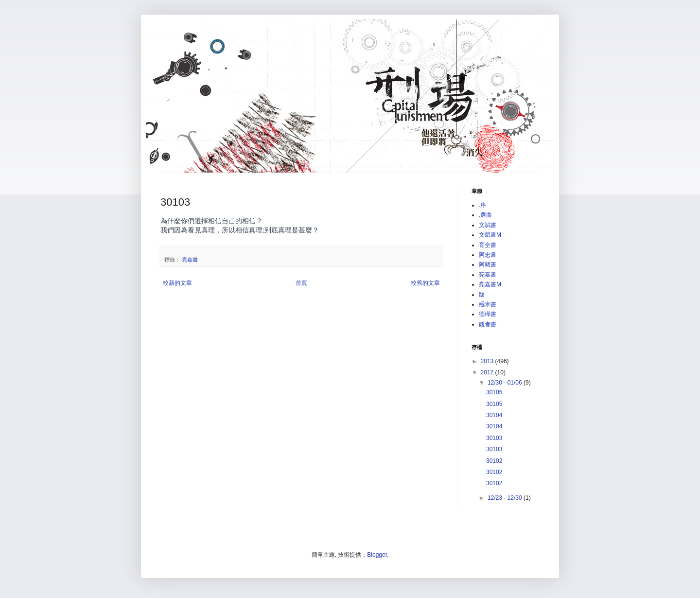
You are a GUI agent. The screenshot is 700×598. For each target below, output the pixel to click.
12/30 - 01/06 (506, 383)
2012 (488, 372)
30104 (494, 415)
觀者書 (488, 324)
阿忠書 (488, 255)
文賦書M (490, 235)
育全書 (488, 245)
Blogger (377, 555)
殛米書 (488, 304)
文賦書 (488, 225)
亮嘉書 (190, 260)
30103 (494, 438)
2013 (488, 361)
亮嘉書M (490, 284)
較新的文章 (177, 283)
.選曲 (485, 215)
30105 (494, 392)
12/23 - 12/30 (506, 498)
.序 (482, 205)
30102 (494, 461)
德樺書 (488, 314)
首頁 (301, 283)
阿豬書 (488, 264)
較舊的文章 (425, 283)
